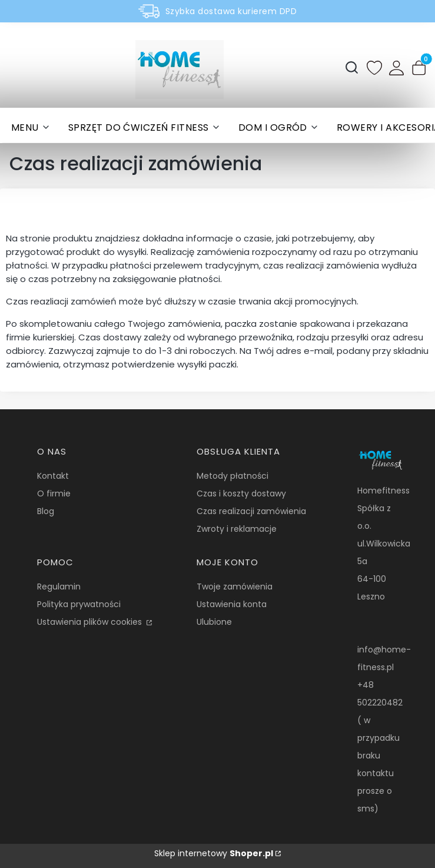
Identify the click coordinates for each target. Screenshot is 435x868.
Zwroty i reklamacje (237, 529)
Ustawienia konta (232, 604)
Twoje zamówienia (235, 587)
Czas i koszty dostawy (241, 493)
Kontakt (53, 476)
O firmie (54, 493)
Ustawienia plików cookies (91, 622)
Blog (46, 511)
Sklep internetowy (214, 853)
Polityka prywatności (79, 604)
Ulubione (214, 622)
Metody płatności (233, 476)
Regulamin (59, 587)
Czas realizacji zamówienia (251, 511)
